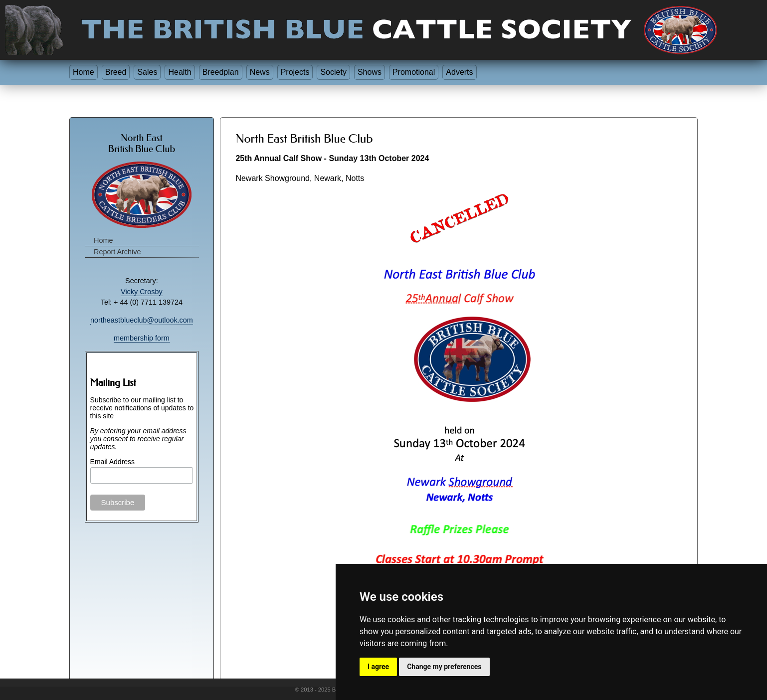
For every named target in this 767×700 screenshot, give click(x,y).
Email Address (112, 462)
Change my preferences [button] (444, 667)
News (260, 72)
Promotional (414, 72)
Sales (147, 72)
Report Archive (117, 252)
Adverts (459, 72)
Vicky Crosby (142, 292)
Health (180, 72)
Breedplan (221, 72)
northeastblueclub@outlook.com (142, 320)
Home (84, 72)
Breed (116, 72)
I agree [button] (378, 667)
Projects (295, 72)
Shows (370, 72)
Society (333, 72)
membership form (142, 338)
